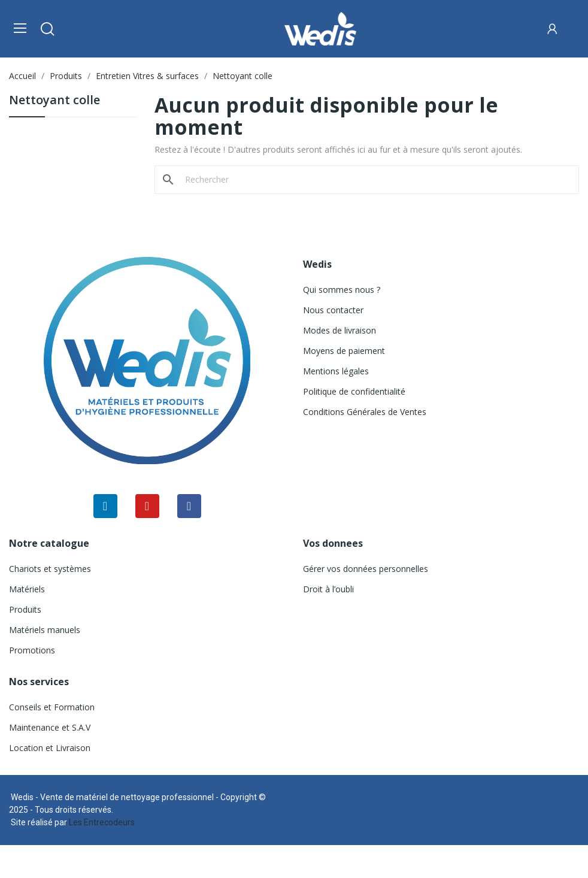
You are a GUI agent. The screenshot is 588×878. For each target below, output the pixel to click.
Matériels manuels (45, 630)
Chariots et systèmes (50, 569)
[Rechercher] (374, 180)
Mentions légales (336, 371)
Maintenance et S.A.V (50, 727)
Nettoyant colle (54, 101)
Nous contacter (333, 310)
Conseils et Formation (52, 707)
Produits (25, 609)
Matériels (27, 589)
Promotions (32, 650)
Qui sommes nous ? (342, 290)
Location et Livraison (50, 748)
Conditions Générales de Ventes (365, 412)
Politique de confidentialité (354, 391)
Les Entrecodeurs (102, 822)
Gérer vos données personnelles (366, 569)
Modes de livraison (340, 330)
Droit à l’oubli (328, 589)
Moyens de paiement (344, 351)
